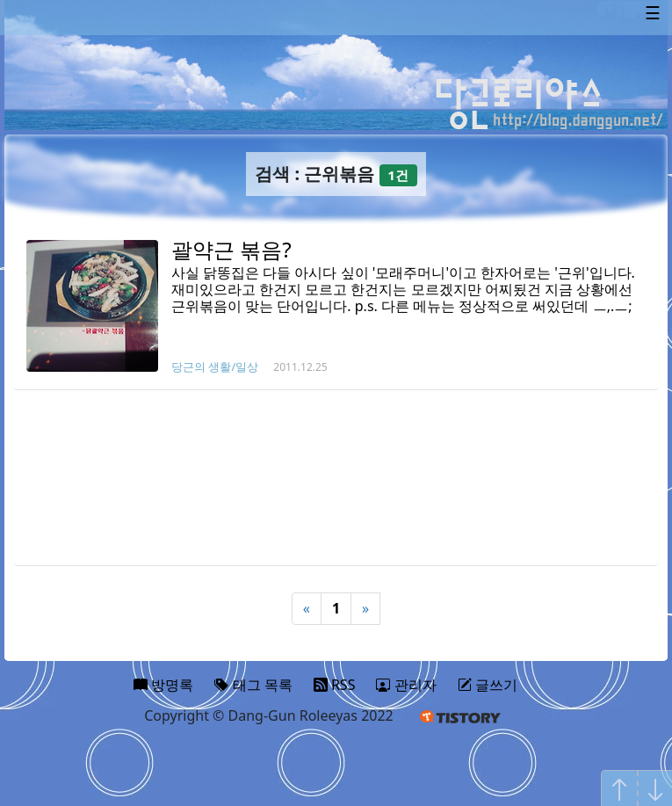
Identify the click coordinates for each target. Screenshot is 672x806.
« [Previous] (307, 608)
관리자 (406, 685)
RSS (335, 685)
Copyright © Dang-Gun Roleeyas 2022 (269, 715)
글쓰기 (488, 685)
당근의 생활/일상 (215, 367)
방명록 (163, 685)
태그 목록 (253, 685)
